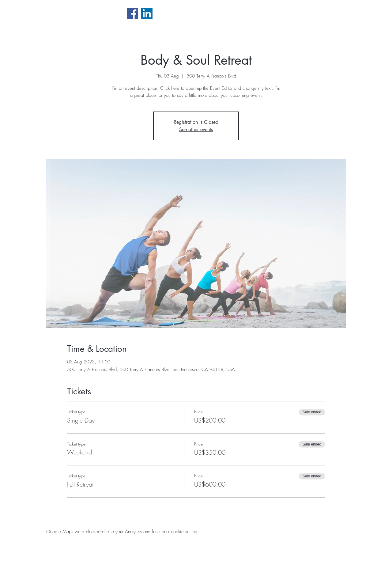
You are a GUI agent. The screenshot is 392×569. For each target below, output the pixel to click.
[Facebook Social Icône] (132, 13)
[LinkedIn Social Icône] (147, 13)
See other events (196, 129)
